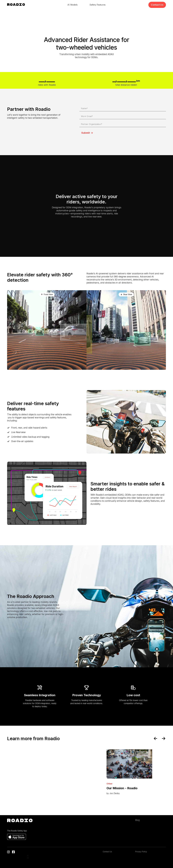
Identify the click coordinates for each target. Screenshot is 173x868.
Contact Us (107, 852)
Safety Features (98, 5)
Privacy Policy (141, 852)
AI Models (72, 5)
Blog (137, 820)
